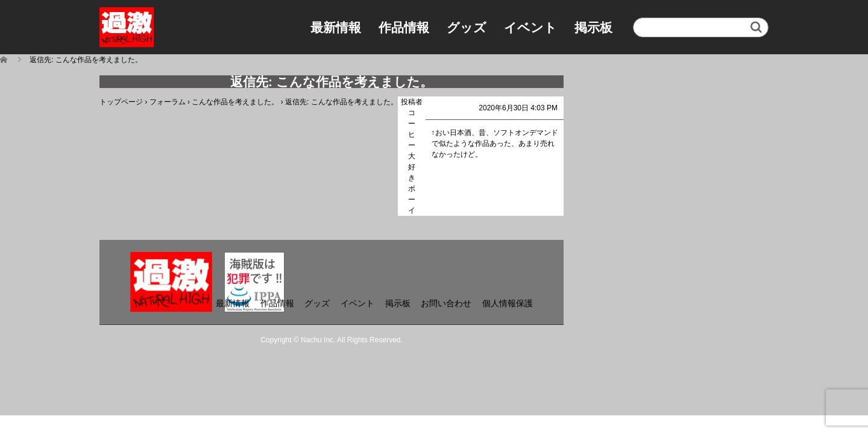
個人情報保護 (508, 303)
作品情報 (404, 27)
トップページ (121, 102)
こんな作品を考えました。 (235, 102)
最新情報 (336, 27)
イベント (530, 27)
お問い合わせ (446, 303)
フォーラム (168, 102)
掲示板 (593, 27)
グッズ (467, 27)
